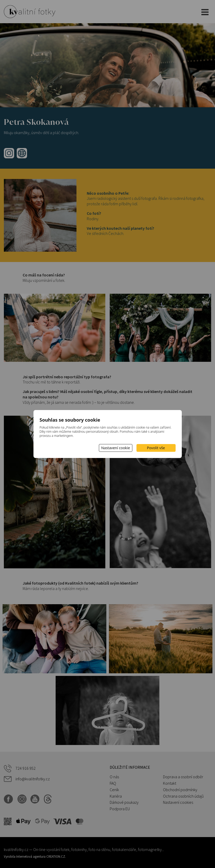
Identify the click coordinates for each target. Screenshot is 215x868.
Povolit (156, 448)
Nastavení (116, 448)
